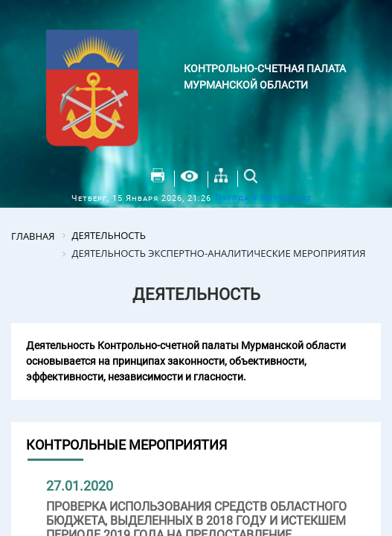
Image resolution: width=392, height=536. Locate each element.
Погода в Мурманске (263, 198)
